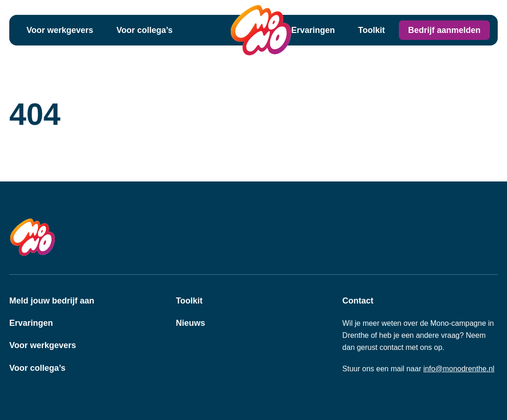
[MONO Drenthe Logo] (261, 30)
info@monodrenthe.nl (459, 369)
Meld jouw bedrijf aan (52, 301)
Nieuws (191, 323)
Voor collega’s (145, 30)
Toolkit (371, 30)
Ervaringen (313, 30)
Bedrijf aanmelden (444, 30)
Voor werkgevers (60, 30)
